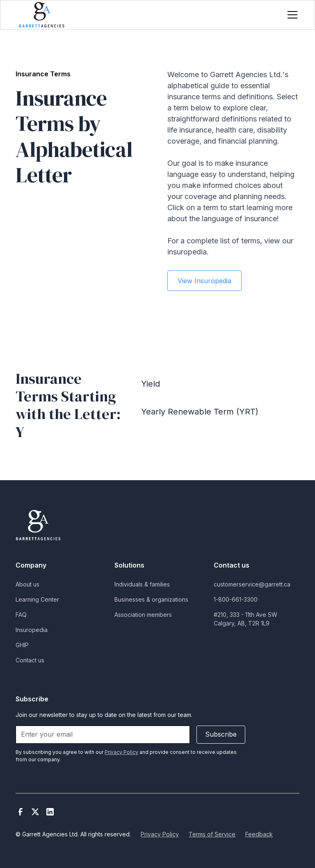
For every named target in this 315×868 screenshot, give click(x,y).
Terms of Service (212, 834)
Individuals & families (142, 584)
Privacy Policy (160, 834)
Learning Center (37, 599)
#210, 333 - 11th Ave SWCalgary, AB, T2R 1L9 (245, 619)
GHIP (22, 645)
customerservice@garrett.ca (252, 584)
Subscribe (221, 734)
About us (27, 584)
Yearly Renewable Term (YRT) (200, 412)
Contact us (30, 660)
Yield (151, 384)
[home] (42, 15)
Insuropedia (32, 630)
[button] (291, 15)
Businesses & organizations (151, 599)
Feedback (259, 834)
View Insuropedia (204, 281)
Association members (143, 615)
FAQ (21, 615)
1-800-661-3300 (236, 599)
